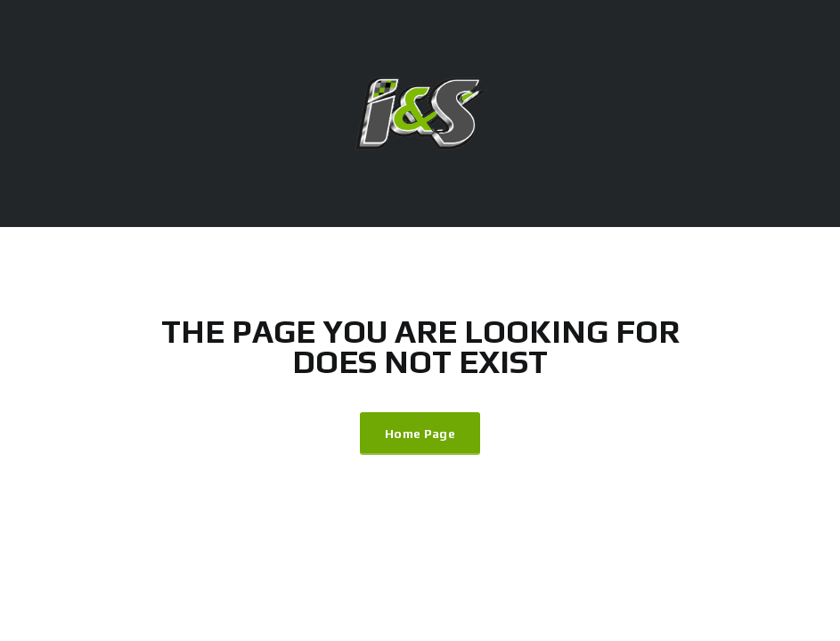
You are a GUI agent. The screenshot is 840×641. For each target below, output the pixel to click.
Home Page (420, 434)
